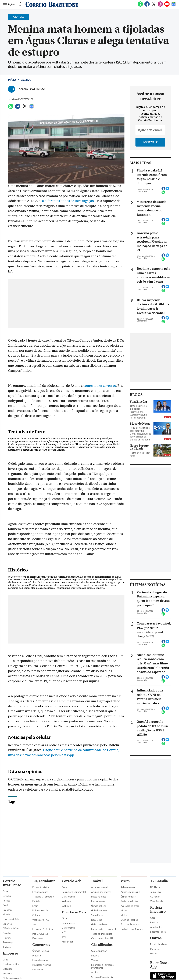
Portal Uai (155, 949)
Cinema (66, 918)
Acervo (26, 80)
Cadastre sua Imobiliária (103, 938)
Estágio (36, 901)
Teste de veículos (129, 901)
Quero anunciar (99, 951)
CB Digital (8, 969)
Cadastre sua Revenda (132, 929)
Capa (5, 891)
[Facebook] (147, 6)
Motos (124, 915)
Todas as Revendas (130, 924)
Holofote (7, 938)
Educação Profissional (43, 929)
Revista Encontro (158, 910)
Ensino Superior (40, 892)
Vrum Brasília (157, 901)
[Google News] (174, 6)
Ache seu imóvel (99, 887)
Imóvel (97, 881)
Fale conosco (39, 938)
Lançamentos (98, 901)
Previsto (37, 956)
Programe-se (68, 923)
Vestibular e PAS (41, 920)
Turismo (7, 947)
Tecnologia (8, 942)
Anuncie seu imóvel (101, 892)
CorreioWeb (71, 881)
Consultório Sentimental (74, 892)
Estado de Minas (158, 944)
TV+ (64, 937)
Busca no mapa (99, 897)
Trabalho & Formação (43, 897)
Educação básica (41, 887)
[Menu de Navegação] (9, 4)
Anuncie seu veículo (130, 892)
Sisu (34, 924)
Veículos (95, 960)
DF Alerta (155, 887)
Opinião (7, 933)
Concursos (41, 945)
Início (12, 80)
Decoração (97, 920)
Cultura (36, 915)
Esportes (7, 924)
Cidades (7, 896)
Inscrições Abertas (42, 965)
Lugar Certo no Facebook (104, 929)
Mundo (6, 914)
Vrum (125, 881)
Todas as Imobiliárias (102, 934)
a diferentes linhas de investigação (68, 201)
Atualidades (156, 927)
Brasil (6, 905)
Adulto (95, 972)
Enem (35, 906)
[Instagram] (160, 6)
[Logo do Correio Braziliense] (52, 4)
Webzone (66, 901)
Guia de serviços (99, 910)
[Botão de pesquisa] (20, 4)
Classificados (102, 945)
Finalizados (38, 970)
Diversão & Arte (11, 919)
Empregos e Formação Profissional (102, 966)
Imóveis (95, 956)
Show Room (97, 915)
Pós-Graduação (40, 934)
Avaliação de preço (130, 906)
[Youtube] (167, 6)
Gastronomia (68, 897)
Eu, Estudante (44, 881)
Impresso (10, 953)
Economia (8, 910)
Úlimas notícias (99, 906)
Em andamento (40, 960)
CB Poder (155, 897)
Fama (65, 887)
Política (6, 901)
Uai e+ (153, 953)
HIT (64, 932)
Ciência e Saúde (11, 928)
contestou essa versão (100, 386)
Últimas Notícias (41, 910)
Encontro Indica (158, 932)
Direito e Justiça (11, 964)
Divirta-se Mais (74, 912)
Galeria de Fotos (99, 924)
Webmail (66, 906)
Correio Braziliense (12, 883)
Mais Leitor (67, 942)
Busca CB (8, 974)
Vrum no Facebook (130, 920)
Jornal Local (156, 892)
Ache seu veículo (129, 887)
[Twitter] (154, 6)
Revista (154, 922)
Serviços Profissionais (102, 977)
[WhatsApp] (140, 6)
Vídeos (124, 910)
